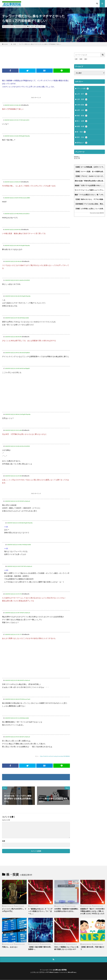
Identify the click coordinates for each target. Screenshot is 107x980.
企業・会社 (82, 111)
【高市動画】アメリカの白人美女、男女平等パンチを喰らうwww (90, 205)
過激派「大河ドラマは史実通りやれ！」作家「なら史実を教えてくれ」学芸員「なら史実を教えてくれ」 (90, 187)
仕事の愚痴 (82, 105)
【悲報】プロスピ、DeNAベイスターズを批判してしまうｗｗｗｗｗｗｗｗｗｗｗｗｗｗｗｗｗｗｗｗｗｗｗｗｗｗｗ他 (90, 177)
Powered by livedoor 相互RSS (97, 214)
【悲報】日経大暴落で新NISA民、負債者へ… (40, 948)
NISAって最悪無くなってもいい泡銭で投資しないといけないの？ (66, 948)
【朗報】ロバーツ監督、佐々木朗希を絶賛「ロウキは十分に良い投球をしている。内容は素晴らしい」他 (90, 173)
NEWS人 (77, 158)
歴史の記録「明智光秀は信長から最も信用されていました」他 (90, 182)
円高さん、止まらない (10, 947)
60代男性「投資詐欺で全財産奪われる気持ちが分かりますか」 (66, 910)
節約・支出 (82, 138)
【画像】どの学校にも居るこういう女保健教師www (90, 210)
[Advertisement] (40, 57)
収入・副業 (82, 122)
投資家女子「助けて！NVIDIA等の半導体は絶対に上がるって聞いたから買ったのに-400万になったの (92, 911)
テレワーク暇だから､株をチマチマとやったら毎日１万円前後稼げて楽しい (40, 44)
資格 (86, 59)
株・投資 (31, 26)
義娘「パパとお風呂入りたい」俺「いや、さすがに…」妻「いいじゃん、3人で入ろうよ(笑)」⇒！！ (90, 196)
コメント (6, 820)
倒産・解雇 (82, 116)
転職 (81, 59)
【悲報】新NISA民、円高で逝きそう (92, 948)
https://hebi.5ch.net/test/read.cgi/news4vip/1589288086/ (55, 756)
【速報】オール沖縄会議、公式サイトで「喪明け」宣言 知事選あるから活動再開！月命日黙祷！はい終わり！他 (90, 168)
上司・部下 (82, 94)
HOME (6, 44)
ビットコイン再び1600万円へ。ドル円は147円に (14, 910)
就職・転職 (82, 127)
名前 (4, 841)
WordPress (72, 972)
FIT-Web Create (52, 972)
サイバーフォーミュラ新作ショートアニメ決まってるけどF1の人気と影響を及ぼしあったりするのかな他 (90, 191)
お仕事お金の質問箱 (60, 970)
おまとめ (77, 159)
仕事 (76, 59)
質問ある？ (82, 144)
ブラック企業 (83, 89)
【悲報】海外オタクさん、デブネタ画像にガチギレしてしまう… (90, 200)
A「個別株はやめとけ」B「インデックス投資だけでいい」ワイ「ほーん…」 (40, 911)
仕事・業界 (82, 100)
